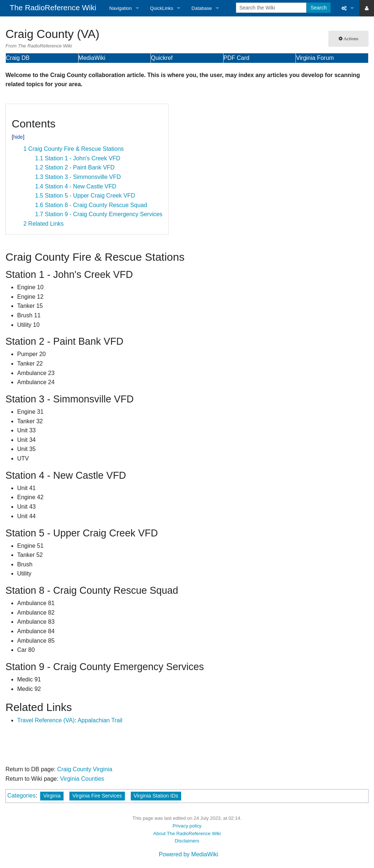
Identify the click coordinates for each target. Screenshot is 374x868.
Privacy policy (187, 826)
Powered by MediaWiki (189, 854)
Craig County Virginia (85, 769)
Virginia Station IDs (156, 796)
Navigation (120, 8)
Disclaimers (187, 841)
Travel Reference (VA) (46, 720)
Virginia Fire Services (97, 796)
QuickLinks (162, 8)
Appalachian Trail (100, 720)
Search (318, 8)
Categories (21, 796)
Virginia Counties (82, 779)
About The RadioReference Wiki (187, 833)
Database (202, 8)
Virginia (52, 796)
